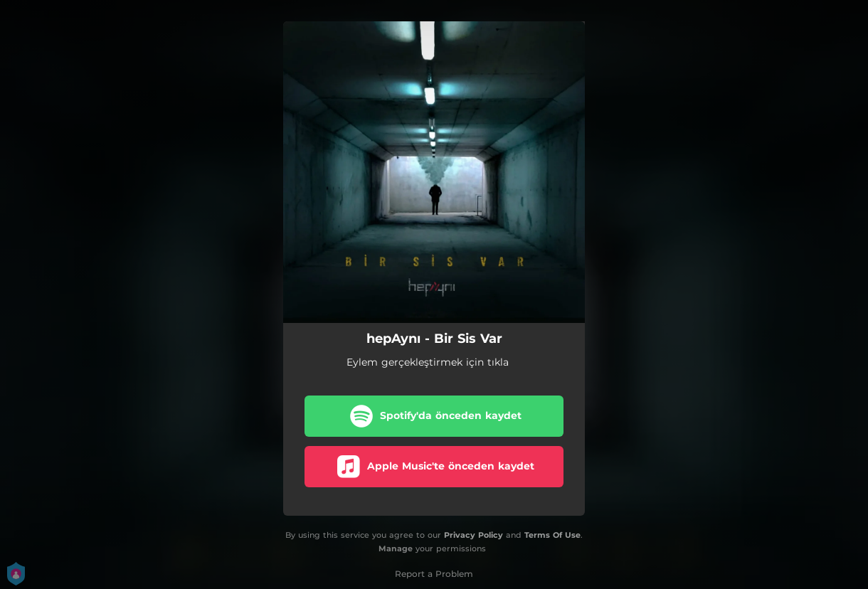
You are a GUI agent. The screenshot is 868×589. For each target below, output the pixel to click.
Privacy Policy (473, 535)
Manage (396, 548)
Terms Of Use (552, 535)
